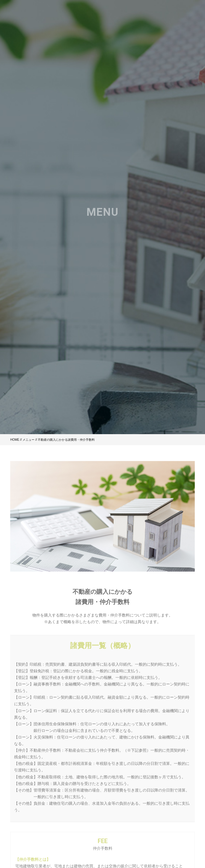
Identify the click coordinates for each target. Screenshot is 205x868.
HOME (15, 440)
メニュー (28, 440)
